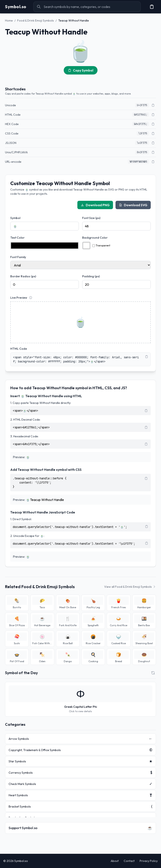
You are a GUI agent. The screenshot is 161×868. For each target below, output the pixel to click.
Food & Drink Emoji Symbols (36, 20)
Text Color (17, 238)
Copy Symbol (81, 70)
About (115, 861)
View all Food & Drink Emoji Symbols (130, 587)
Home (9, 20)
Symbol (15, 218)
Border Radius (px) (23, 276)
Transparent (101, 245)
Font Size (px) (91, 218)
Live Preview (19, 298)
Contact (129, 861)
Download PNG (95, 205)
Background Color (95, 238)
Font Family (18, 257)
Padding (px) (91, 276)
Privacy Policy (149, 861)
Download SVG (133, 205)
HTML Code (19, 349)
